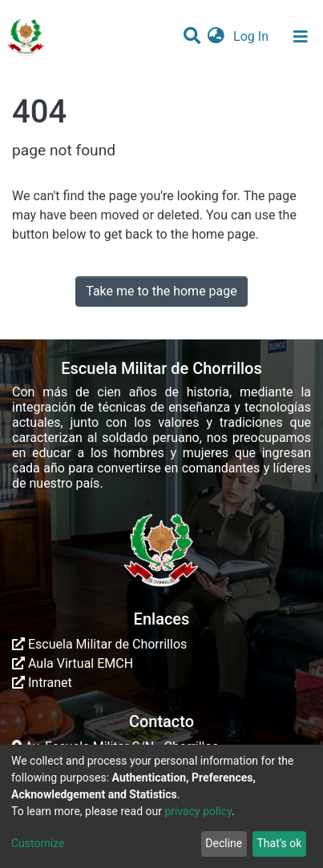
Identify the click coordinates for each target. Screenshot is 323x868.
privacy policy (198, 811)
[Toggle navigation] (301, 37)
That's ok (279, 843)
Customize (38, 843)
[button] (216, 37)
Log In (252, 36)
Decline (224, 843)
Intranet (42, 683)
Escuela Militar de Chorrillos (99, 644)
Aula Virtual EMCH (73, 663)
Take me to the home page (161, 291)
